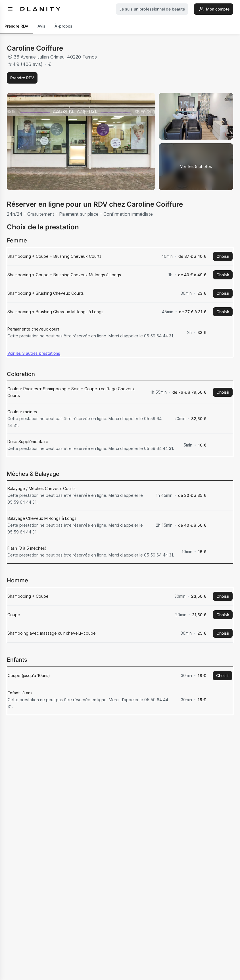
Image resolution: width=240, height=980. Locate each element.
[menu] (10, 9)
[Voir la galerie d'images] (196, 167)
